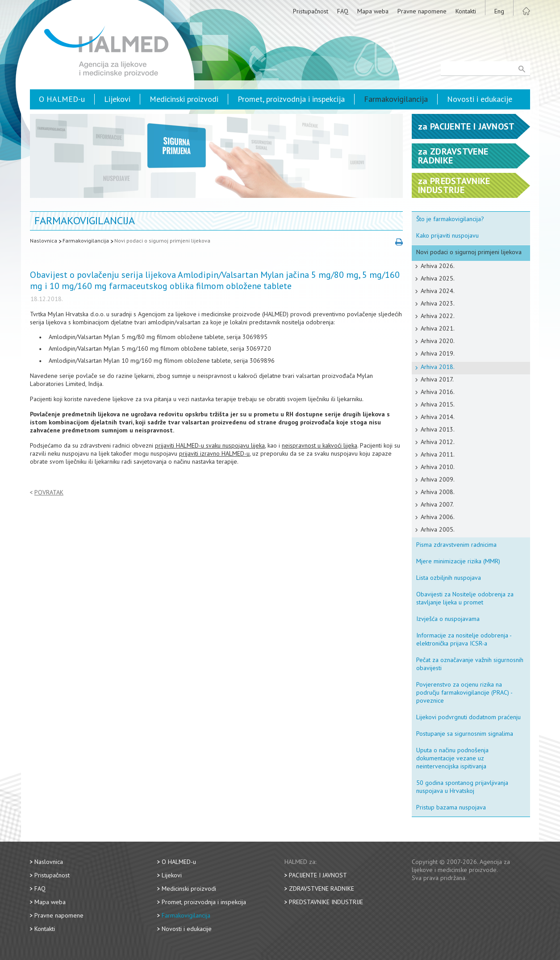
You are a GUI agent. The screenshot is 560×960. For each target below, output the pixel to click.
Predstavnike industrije (326, 902)
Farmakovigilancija (396, 99)
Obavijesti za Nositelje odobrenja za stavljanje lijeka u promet (465, 598)
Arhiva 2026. (438, 266)
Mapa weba (373, 11)
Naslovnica (44, 241)
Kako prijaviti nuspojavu (447, 235)
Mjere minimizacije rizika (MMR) (458, 561)
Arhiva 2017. (437, 379)
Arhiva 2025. (438, 278)
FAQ (343, 11)
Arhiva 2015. (438, 404)
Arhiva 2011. (438, 454)
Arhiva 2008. (438, 492)
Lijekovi (117, 99)
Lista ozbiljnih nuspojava (449, 578)
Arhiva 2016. (438, 392)
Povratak (49, 493)
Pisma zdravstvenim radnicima (456, 545)
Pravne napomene (422, 11)
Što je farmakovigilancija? (450, 219)
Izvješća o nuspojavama (448, 619)
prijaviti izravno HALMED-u (214, 453)
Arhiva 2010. (438, 467)
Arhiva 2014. (438, 417)
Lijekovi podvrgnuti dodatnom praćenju (468, 717)
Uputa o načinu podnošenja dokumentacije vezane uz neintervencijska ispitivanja (452, 758)
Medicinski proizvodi (184, 99)
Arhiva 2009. (438, 479)
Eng (499, 11)
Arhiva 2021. (438, 328)
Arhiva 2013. (438, 429)
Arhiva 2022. (438, 316)
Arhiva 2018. (438, 367)
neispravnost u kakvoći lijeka (320, 445)
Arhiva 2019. (438, 353)
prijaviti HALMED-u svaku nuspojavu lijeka (210, 445)
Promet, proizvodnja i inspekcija (291, 99)
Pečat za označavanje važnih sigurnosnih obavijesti (470, 664)
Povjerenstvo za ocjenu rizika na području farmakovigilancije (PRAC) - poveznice (464, 692)
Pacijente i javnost (318, 875)
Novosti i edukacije (480, 99)
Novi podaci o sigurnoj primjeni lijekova (162, 241)
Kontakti (466, 11)
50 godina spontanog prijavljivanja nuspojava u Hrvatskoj (462, 787)
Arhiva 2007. (437, 504)
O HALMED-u (62, 99)
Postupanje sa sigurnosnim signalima (465, 734)
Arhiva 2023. (438, 303)
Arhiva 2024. (438, 291)
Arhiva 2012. (438, 442)
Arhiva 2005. (438, 529)
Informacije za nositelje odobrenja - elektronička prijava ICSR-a (464, 639)
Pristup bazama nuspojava (451, 807)
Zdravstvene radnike (322, 889)
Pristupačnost (311, 11)
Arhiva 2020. (438, 341)
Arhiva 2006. (438, 517)
